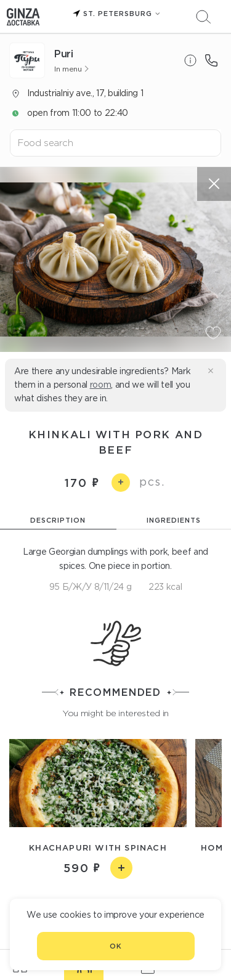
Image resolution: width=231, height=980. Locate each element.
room (101, 385)
